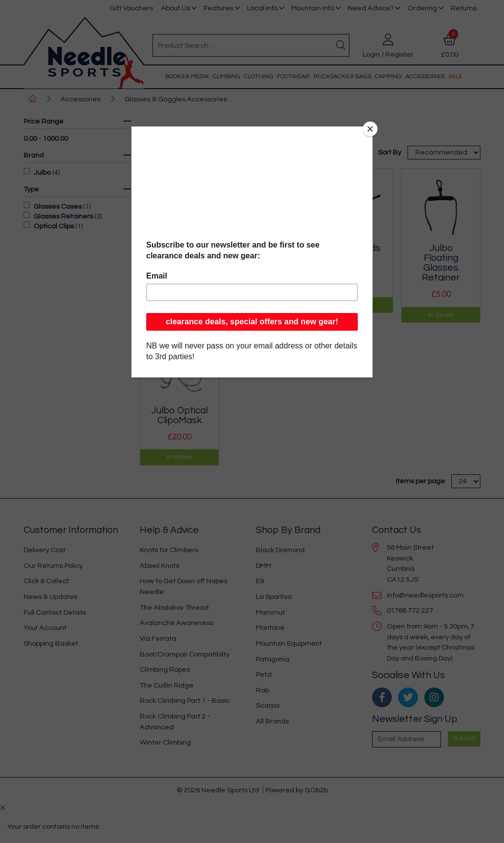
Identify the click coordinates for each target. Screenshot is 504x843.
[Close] (370, 129)
